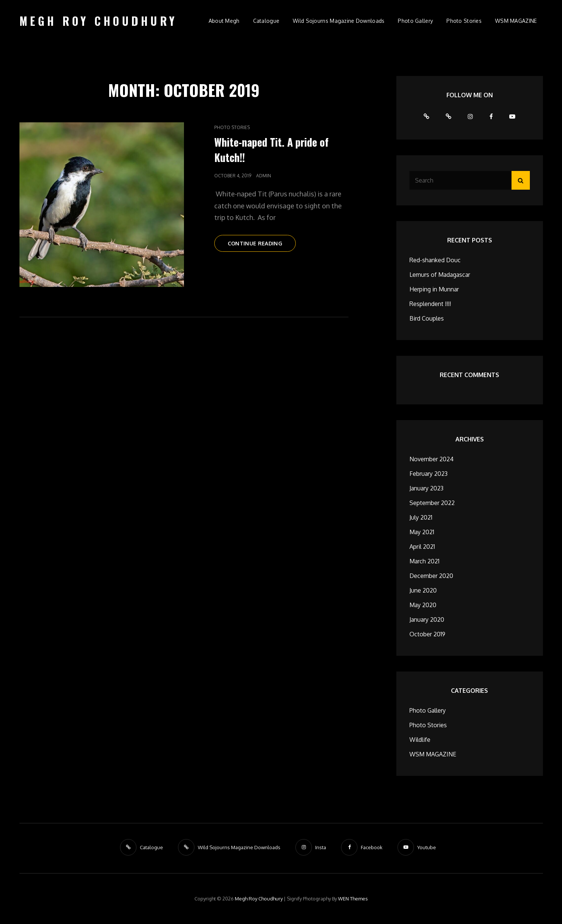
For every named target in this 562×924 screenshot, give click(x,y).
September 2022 (432, 503)
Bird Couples (427, 318)
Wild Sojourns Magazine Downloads (339, 21)
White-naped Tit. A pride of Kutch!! (271, 150)
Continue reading (262, 245)
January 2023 (426, 488)
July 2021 (421, 517)
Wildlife (420, 740)
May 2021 (422, 532)
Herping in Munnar (434, 289)
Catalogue (266, 21)
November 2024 (432, 459)
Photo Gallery (415, 21)
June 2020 (423, 590)
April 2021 (422, 547)
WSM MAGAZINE (516, 21)
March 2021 (424, 561)
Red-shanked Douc (435, 260)
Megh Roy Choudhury (99, 21)
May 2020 (423, 605)
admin (264, 176)
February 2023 (429, 474)
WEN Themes (353, 899)
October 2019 (427, 634)
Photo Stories (464, 21)
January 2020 (427, 619)
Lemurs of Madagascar (440, 275)
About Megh (224, 21)
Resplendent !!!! (430, 304)
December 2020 (431, 576)
